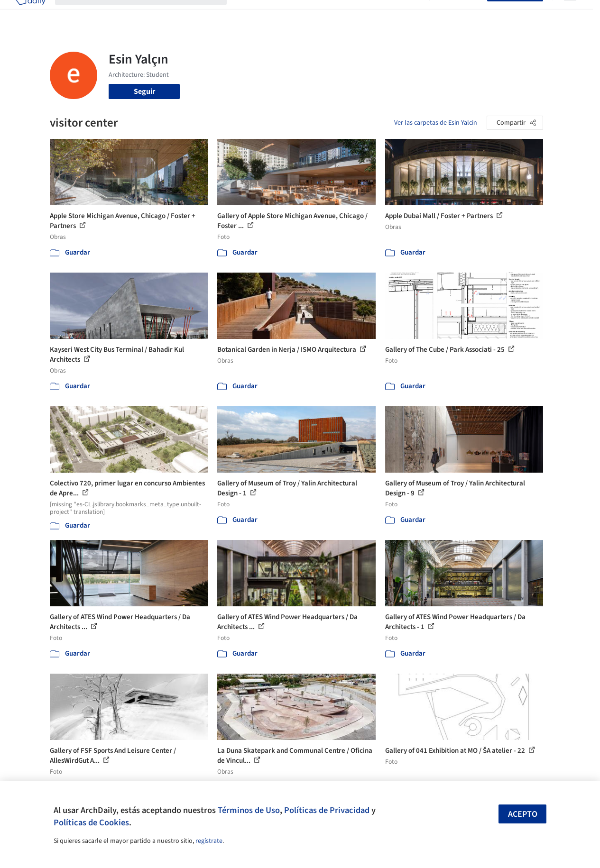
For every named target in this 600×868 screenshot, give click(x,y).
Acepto (523, 814)
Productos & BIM (329, 13)
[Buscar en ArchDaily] (148, 13)
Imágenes (279, 13)
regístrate (209, 841)
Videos (409, 13)
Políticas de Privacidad (327, 810)
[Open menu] (570, 13)
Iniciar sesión (460, 13)
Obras (246, 13)
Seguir (144, 91)
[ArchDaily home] (30, 13)
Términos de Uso (249, 810)
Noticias (377, 13)
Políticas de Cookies (91, 822)
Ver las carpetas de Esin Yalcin (436, 123)
